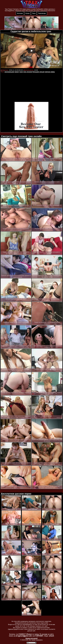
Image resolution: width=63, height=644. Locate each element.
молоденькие (9, 72)
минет (17, 72)
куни (21, 72)
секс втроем (28, 72)
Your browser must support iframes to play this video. (32, 51)
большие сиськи (39, 72)
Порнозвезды (42, 13)
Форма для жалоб (32, 638)
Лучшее (28, 13)
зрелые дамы (50, 72)
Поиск (34, 13)
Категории (20, 13)
